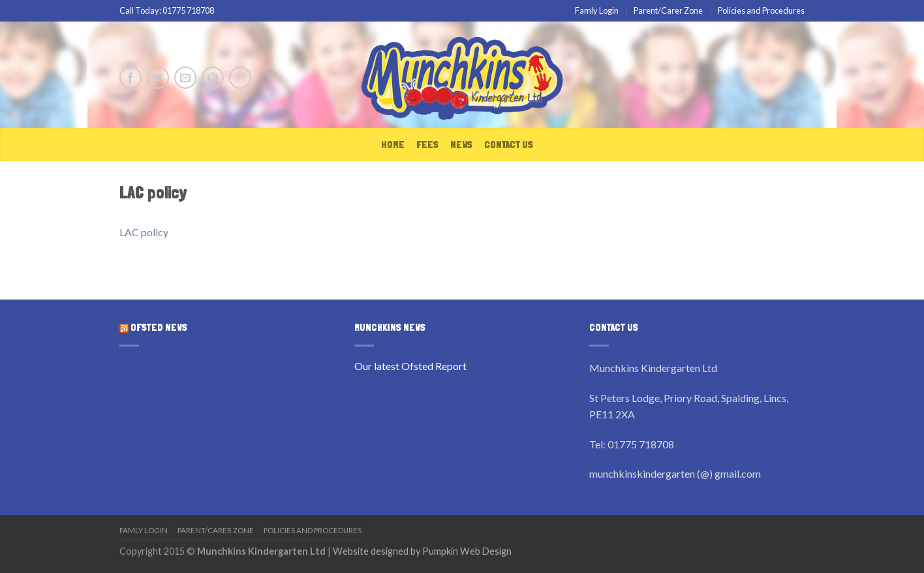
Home (393, 145)
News (461, 145)
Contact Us (509, 145)
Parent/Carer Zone (668, 10)
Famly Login (597, 10)
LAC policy (144, 232)
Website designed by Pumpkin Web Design (422, 551)
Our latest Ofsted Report (410, 366)
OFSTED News (159, 328)
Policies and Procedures (761, 10)
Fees (427, 145)
